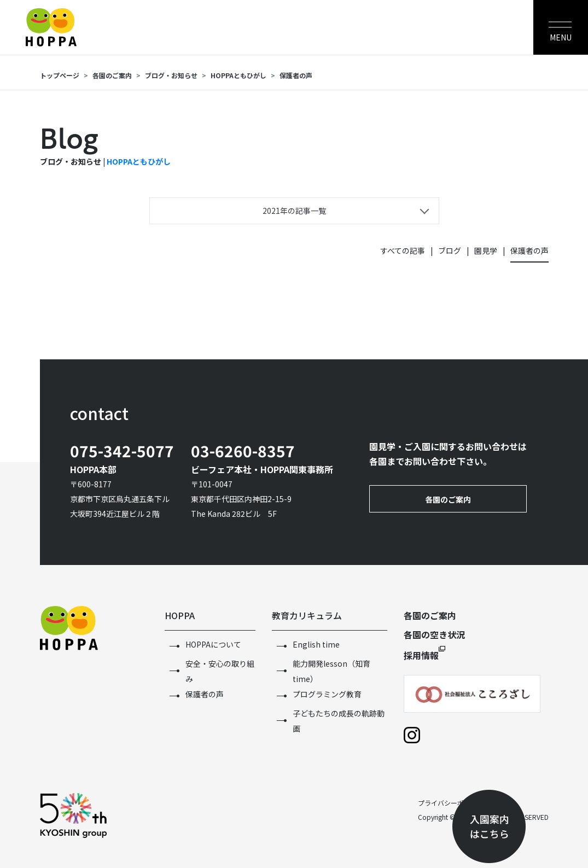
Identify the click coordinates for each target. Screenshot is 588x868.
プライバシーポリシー (451, 803)
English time (316, 644)
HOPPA (180, 615)
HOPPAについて (213, 644)
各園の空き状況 (434, 634)
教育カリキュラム (307, 615)
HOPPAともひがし (238, 75)
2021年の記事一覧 (294, 211)
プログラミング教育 (327, 694)
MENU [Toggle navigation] (561, 37)
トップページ (60, 75)
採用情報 (421, 655)
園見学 (486, 251)
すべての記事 (403, 251)
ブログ (450, 251)
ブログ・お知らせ (171, 75)
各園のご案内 (112, 75)
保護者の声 (296, 75)
